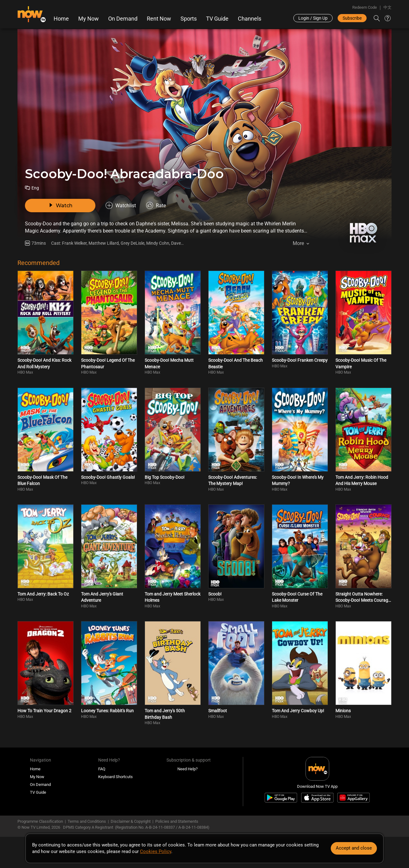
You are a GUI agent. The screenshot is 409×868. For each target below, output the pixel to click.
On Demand (123, 19)
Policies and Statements (177, 821)
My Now (89, 19)
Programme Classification (40, 821)
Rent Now (159, 19)
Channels (250, 19)
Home (61, 19)
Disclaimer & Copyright (131, 821)
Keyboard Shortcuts (115, 777)
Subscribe (352, 18)
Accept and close (354, 848)
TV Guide (217, 19)
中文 (387, 7)
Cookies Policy (156, 851)
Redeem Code (365, 7)
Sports (189, 19)
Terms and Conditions (87, 821)
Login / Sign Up (313, 18)
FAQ (102, 769)
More (298, 243)
